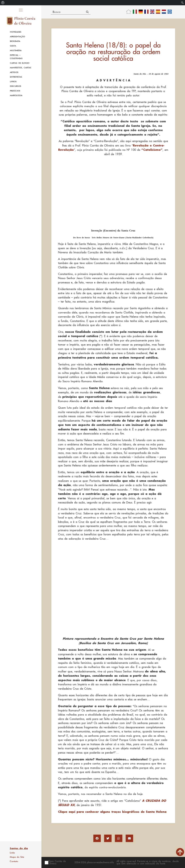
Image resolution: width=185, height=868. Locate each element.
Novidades (16, 32)
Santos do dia (19, 848)
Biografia (15, 41)
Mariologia (16, 95)
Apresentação (17, 37)
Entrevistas (16, 77)
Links (12, 853)
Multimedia (16, 50)
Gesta (13, 46)
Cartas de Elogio (20, 63)
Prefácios (15, 91)
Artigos (14, 72)
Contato (14, 861)
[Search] (87, 12)
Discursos (16, 86)
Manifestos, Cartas (21, 68)
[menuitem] (3, 3)
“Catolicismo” (152, 150)
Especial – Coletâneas (16, 57)
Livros (13, 82)
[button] (97, 838)
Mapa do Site (17, 857)
